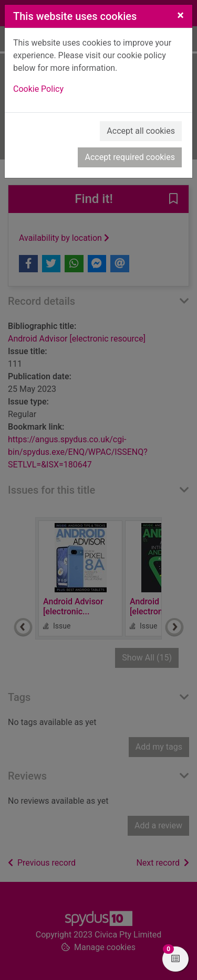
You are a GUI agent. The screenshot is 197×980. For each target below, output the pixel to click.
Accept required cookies (130, 157)
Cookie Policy (38, 89)
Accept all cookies (141, 131)
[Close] (180, 15)
